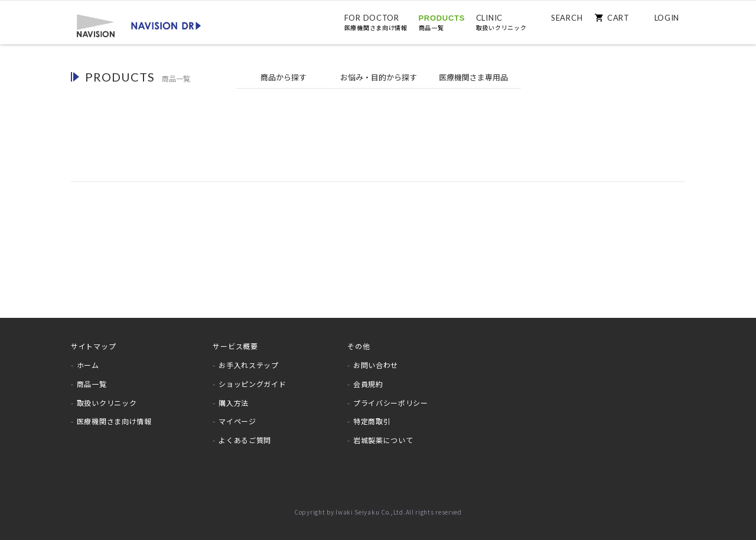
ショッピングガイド (252, 384)
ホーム (88, 365)
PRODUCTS (442, 23)
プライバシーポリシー (391, 403)
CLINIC (501, 22)
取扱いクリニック (107, 403)
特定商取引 (372, 421)
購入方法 (234, 403)
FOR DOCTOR (376, 22)
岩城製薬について (383, 440)
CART (618, 18)
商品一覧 (92, 384)
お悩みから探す (379, 78)
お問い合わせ (376, 365)
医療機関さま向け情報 (114, 421)
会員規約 (368, 384)
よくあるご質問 (245, 440)
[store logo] (139, 25)
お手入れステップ (249, 365)
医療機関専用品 (473, 78)
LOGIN (667, 18)
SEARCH (567, 18)
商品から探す (283, 77)
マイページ (237, 421)
